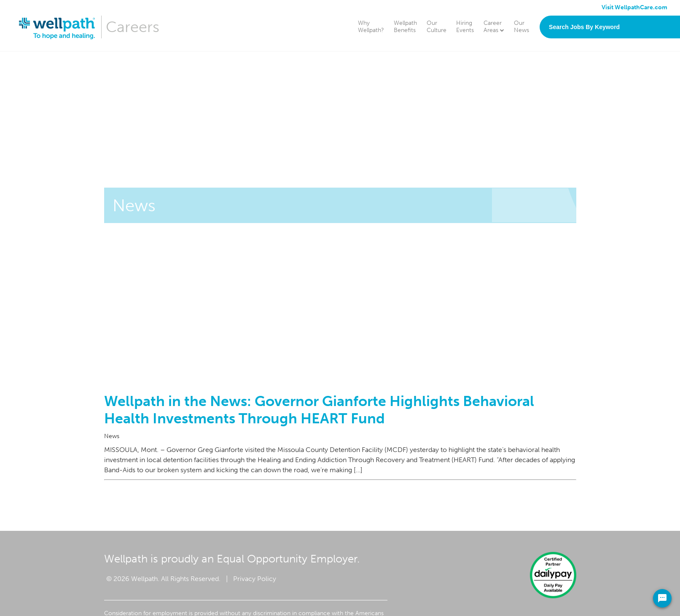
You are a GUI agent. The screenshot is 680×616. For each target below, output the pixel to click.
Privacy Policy (255, 579)
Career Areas (494, 27)
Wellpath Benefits (405, 27)
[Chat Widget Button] (662, 598)
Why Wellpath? (371, 27)
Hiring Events (465, 27)
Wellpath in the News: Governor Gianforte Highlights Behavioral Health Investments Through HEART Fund (319, 410)
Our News (521, 27)
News (112, 436)
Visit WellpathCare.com (634, 7)
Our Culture (437, 27)
